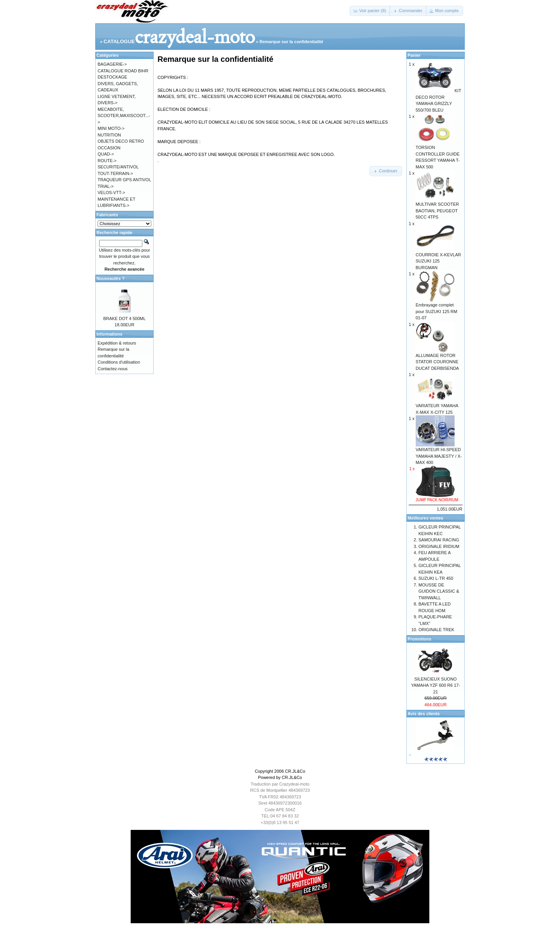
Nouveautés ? (110, 278)
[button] (370, 11)
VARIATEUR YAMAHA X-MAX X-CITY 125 (437, 407)
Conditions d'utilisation (119, 362)
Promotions (419, 639)
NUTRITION (109, 135)
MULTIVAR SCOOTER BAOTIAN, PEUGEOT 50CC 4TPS (437, 208)
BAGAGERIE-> (112, 64)
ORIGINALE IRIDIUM (439, 546)
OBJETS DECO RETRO (121, 141)
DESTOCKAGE (112, 77)
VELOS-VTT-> (111, 192)
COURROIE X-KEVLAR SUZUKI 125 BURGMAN (438, 259)
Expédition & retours (117, 343)
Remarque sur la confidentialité (291, 42)
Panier (414, 55)
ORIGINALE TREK (436, 630)
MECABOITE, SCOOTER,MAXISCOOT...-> (124, 116)
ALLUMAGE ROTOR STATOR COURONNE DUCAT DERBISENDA (437, 360)
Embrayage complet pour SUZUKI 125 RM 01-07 (437, 309)
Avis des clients (424, 714)
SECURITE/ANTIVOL (118, 167)
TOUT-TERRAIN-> (115, 173)
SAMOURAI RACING (439, 540)
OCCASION (109, 148)
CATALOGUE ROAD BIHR (123, 71)
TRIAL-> (106, 186)
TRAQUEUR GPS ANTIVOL (124, 180)
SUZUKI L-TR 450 (436, 578)
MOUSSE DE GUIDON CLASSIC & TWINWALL (439, 591)
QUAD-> (106, 154)
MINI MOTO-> (111, 128)
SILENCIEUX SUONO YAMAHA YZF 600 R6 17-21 (436, 685)
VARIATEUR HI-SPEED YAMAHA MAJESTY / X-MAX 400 (439, 454)
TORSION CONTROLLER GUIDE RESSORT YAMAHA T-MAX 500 (438, 155)
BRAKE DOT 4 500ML (124, 318)
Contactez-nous (113, 369)
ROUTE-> (107, 161)
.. (410, 754)
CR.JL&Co (295, 771)
